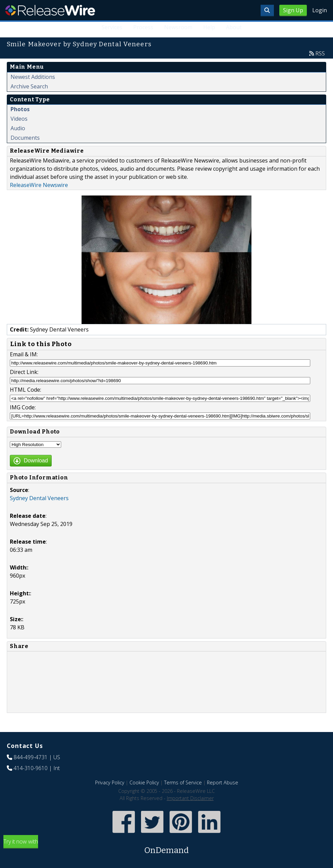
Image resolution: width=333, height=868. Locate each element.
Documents (25, 138)
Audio (18, 128)
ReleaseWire (50, 10)
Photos (20, 109)
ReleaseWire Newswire (39, 185)
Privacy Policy (110, 782)
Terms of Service (183, 782)
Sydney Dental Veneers (39, 498)
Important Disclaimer (190, 798)
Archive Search (29, 86)
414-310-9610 (31, 768)
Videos (19, 119)
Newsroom (178, 27)
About (234, 27)
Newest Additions (33, 77)
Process (143, 27)
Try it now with (166, 847)
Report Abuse (223, 782)
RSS (320, 53)
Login (320, 10)
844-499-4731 (31, 757)
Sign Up (293, 10)
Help (209, 27)
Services (112, 27)
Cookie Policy (144, 782)
